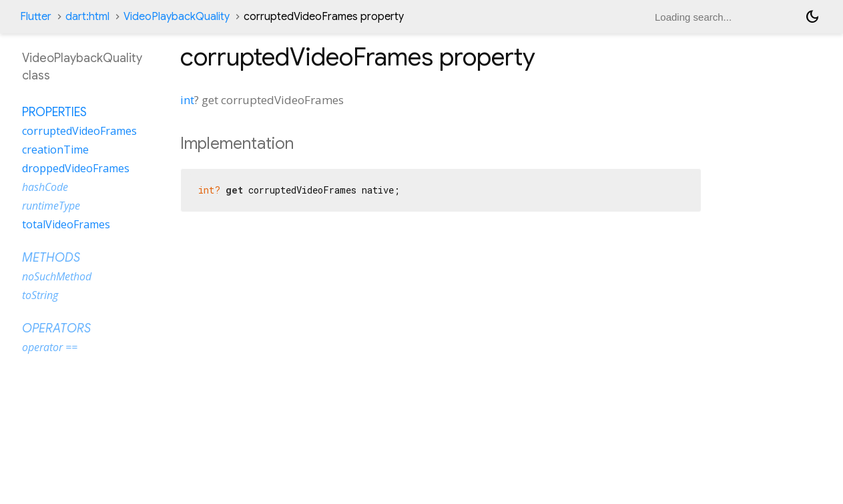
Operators (56, 328)
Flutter (36, 17)
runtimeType (51, 206)
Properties (54, 112)
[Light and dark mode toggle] (812, 17)
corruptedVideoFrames (79, 131)
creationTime (55, 150)
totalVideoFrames (66, 224)
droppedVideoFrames (76, 168)
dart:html (87, 17)
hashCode (45, 187)
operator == (50, 347)
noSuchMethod (57, 276)
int (187, 100)
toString (40, 295)
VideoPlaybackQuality (177, 17)
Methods (51, 258)
